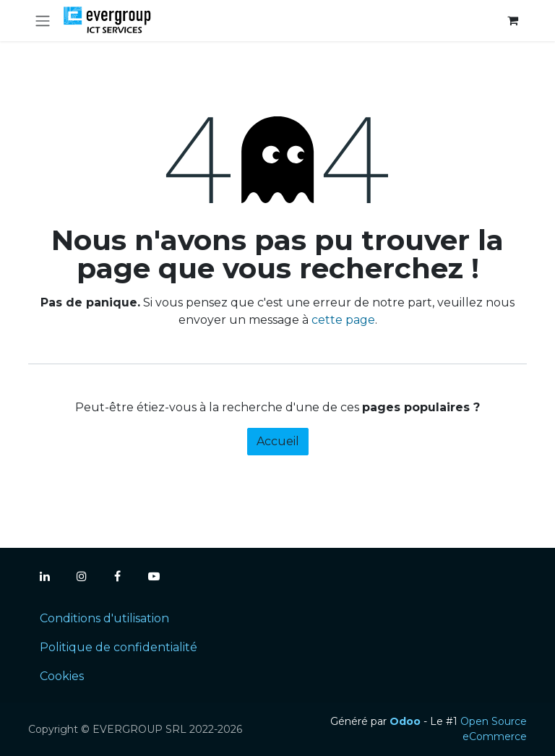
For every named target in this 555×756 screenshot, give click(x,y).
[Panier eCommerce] (512, 20)
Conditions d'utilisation (104, 618)
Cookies (62, 676)
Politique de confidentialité (119, 647)
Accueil (278, 441)
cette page (343, 320)
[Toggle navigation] (43, 21)
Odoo (406, 721)
